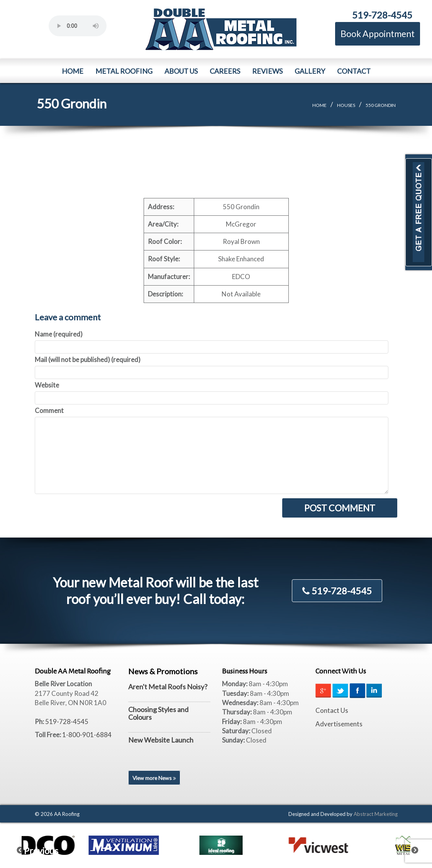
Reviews (267, 71)
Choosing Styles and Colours (158, 713)
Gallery (310, 71)
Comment (49, 410)
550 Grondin (381, 105)
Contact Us (332, 710)
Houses (346, 105)
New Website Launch (161, 740)
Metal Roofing (124, 71)
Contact (354, 71)
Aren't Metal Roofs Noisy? (168, 687)
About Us (181, 71)
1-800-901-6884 (87, 735)
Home (73, 71)
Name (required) (59, 334)
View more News (155, 778)
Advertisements (339, 724)
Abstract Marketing (376, 814)
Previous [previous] (25, 849)
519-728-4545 (382, 15)
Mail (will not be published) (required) (88, 360)
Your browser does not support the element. (78, 26)
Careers (225, 71)
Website (47, 385)
